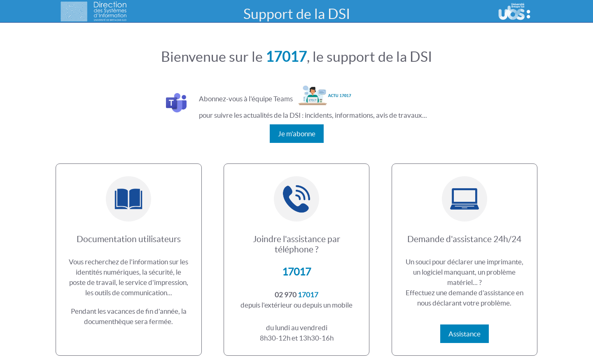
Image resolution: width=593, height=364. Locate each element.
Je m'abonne (297, 134)
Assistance (465, 334)
